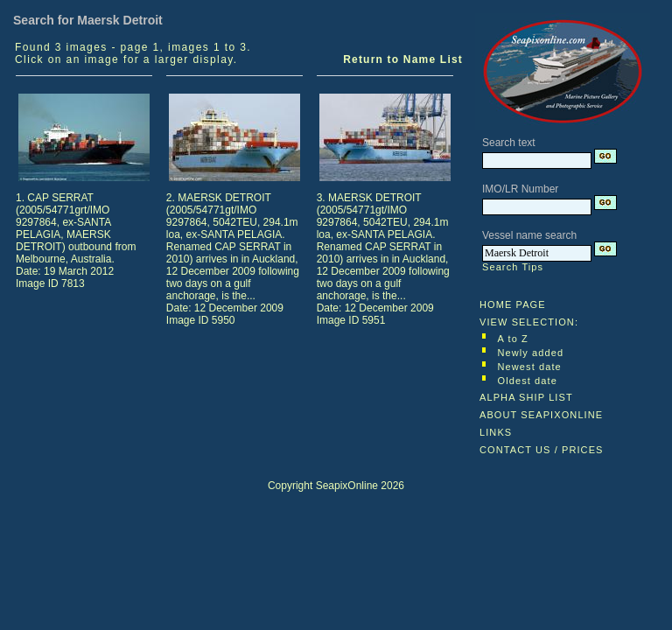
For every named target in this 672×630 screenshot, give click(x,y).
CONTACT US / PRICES (542, 450)
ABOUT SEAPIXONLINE (541, 415)
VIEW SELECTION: (529, 322)
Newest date (530, 367)
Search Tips (513, 267)
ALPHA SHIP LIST (526, 397)
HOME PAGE (513, 304)
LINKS (496, 432)
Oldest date (528, 381)
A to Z (513, 339)
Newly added (531, 353)
